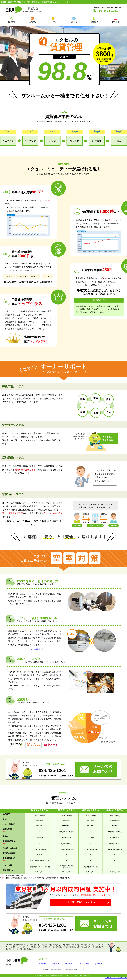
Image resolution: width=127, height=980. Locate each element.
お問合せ (92, 965)
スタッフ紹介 (79, 965)
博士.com (124, 979)
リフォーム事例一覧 (35, 650)
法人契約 (53, 965)
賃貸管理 (42, 965)
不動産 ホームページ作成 (113, 979)
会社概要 (65, 965)
